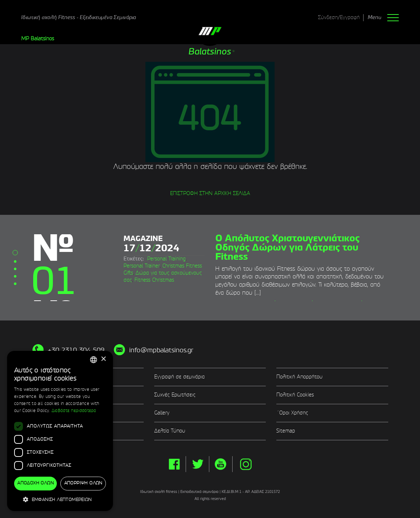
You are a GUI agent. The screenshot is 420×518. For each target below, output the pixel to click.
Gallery (162, 413)
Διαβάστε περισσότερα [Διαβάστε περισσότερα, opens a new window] (74, 411)
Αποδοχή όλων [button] (35, 483)
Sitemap (286, 431)
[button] (60, 499)
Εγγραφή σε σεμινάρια (179, 377)
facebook (174, 464)
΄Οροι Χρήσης (292, 413)
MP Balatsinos (38, 39)
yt (221, 464)
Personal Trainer (142, 266)
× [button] (103, 359)
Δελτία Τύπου (170, 431)
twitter (197, 464)
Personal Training (166, 259)
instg (246, 464)
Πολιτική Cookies (295, 395)
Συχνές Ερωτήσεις (175, 395)
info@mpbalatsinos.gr (161, 351)
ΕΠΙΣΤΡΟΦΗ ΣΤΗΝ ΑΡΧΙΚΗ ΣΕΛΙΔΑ (210, 194)
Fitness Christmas (154, 280)
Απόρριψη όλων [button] (83, 483)
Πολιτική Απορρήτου (299, 377)
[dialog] (60, 431)
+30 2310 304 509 (76, 351)
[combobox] (94, 360)
